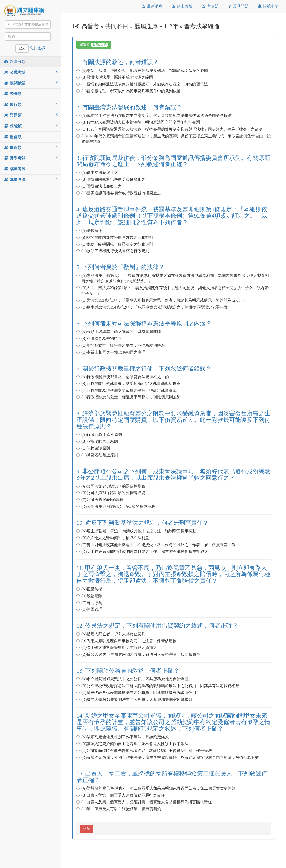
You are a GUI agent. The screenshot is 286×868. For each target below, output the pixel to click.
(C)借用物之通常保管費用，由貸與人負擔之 (119, 648)
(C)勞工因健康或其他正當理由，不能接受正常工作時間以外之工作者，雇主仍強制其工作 (158, 545)
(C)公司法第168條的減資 (102, 500)
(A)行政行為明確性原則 (101, 434)
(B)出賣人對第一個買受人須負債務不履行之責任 (123, 795)
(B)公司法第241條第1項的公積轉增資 (113, 493)
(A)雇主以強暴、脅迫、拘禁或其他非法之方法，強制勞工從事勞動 (138, 531)
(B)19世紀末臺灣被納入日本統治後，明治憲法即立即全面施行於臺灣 (140, 122)
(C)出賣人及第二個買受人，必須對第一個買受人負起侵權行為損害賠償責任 (146, 802)
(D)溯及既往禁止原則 (97, 455)
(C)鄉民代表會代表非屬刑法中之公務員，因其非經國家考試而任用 (138, 693)
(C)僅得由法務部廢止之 (101, 186)
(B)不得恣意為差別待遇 (101, 339)
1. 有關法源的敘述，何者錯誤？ (120, 62)
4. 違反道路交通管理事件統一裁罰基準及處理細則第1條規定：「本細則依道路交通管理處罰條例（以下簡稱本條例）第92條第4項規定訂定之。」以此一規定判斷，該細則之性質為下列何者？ (172, 216)
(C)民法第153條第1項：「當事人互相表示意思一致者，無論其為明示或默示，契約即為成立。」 (164, 300)
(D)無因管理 (89, 609)
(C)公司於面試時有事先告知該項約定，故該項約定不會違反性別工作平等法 (146, 751)
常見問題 (238, 6)
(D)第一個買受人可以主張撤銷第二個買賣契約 (119, 809)
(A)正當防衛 (91, 589)
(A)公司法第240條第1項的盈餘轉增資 (113, 486)
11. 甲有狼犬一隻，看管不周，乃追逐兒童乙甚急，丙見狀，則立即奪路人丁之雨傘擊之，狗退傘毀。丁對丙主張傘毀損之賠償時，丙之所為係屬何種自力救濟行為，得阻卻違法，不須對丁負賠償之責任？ (173, 574)
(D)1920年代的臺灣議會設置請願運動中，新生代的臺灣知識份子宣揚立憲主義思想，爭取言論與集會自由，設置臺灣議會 (174, 139)
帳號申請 (268, 6)
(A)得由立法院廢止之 (99, 172)
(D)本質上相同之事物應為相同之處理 (111, 352)
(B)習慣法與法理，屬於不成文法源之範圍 (117, 77)
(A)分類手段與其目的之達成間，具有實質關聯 (121, 332)
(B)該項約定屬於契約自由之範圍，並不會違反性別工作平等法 (134, 744)
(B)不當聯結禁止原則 (99, 441)
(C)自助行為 (91, 603)
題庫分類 (15, 62)
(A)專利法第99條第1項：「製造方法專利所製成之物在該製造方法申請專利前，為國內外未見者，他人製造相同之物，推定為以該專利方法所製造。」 (173, 278)
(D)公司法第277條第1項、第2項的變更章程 (116, 506)
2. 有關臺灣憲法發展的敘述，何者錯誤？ (132, 107)
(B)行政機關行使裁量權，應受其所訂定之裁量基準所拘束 (130, 384)
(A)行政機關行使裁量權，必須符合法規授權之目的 (125, 377)
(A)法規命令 (91, 231)
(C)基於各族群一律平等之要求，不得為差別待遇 (123, 345)
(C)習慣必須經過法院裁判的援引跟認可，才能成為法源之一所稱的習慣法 (144, 84)
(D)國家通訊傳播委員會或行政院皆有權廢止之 (119, 193)
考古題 (210, 6)
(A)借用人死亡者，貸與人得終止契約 (113, 634)
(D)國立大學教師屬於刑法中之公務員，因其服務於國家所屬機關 (134, 699)
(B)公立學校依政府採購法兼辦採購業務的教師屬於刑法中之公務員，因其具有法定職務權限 (160, 686)
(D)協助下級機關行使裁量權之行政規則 (113, 251)
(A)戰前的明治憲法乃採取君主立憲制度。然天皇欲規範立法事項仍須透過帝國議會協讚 (156, 115)
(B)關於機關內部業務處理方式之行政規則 (117, 237)
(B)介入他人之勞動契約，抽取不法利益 (115, 538)
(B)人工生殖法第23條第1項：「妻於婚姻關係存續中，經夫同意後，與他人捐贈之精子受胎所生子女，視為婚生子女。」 (173, 291)
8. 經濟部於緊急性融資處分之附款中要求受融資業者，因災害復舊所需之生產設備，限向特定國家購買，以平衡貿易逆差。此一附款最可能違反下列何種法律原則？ (173, 420)
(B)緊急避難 (91, 596)
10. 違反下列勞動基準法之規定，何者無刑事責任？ (145, 523)
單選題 (94, 45)
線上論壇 (182, 6)
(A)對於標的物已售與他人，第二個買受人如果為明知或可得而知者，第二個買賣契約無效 (158, 788)
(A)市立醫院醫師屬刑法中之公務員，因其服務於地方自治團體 (134, 679)
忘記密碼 (37, 48)
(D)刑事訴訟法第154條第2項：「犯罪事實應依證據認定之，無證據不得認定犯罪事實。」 (156, 307)
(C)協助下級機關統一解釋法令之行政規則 (117, 244)
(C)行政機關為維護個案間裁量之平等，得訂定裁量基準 (128, 390)
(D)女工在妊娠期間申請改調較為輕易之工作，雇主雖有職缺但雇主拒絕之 (142, 552)
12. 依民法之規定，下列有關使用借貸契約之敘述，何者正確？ (160, 626)
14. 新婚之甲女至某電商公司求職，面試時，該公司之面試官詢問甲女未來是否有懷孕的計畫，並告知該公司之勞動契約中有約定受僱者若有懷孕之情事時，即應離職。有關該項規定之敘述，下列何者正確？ (173, 722)
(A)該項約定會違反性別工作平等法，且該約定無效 (125, 737)
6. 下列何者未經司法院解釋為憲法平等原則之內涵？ (147, 323)
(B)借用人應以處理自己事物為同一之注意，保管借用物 (128, 641)
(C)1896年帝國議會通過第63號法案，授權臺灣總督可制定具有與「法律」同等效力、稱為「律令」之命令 (172, 129)
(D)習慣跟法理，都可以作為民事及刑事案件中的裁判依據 (129, 91)
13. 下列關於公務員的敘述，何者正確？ (131, 671)
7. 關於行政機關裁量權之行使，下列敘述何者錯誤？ (147, 369)
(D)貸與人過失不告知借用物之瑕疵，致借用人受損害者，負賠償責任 (138, 654)
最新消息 (152, 6)
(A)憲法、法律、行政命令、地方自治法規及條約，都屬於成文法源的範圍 (144, 71)
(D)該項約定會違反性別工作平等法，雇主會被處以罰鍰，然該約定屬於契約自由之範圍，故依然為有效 (168, 757)
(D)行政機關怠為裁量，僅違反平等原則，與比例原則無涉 (129, 397)
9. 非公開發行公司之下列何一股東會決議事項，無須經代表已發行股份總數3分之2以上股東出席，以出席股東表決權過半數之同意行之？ (173, 475)
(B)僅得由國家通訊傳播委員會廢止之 (113, 179)
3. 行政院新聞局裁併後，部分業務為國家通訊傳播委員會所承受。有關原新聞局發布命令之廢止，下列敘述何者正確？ (173, 161)
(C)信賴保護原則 (95, 448)
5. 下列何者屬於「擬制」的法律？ (123, 267)
